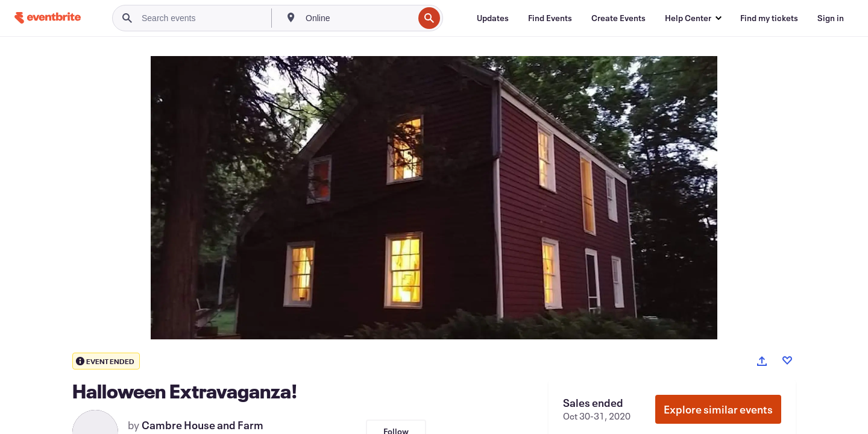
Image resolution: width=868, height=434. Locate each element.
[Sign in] (831, 18)
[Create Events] (618, 18)
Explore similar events (718, 409)
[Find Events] (550, 18)
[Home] (48, 18)
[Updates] (493, 18)
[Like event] (787, 360)
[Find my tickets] (769, 18)
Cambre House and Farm (203, 425)
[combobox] (358, 18)
